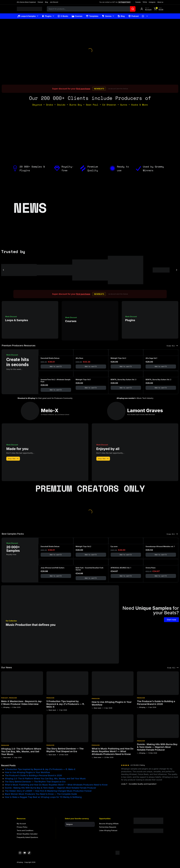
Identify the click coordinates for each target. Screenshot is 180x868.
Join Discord (54, 2)
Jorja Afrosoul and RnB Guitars (52, 568)
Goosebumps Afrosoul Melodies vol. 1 (160, 546)
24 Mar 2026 (64, 755)
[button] (158, 9)
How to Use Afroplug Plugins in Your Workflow (27, 772)
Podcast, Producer (9, 698)
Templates (92, 16)
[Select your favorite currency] (80, 824)
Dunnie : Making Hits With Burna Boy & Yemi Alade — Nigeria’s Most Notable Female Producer (157, 747)
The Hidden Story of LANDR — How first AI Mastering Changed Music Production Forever (48, 791)
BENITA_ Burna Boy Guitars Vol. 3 (123, 380)
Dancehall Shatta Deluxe (50, 358)
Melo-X (50, 410)
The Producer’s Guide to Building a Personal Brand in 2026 (156, 703)
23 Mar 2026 (109, 757)
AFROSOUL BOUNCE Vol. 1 (121, 568)
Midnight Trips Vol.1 (83, 380)
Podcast (40, 2)
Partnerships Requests (108, 827)
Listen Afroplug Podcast (108, 830)
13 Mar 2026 (153, 753)
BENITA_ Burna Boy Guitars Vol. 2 (158, 380)
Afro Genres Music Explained (26, 2)
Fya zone (114, 546)
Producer (50, 698)
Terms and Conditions (25, 830)
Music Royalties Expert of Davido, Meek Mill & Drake (141, 415)
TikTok (145, 2)
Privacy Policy (22, 827)
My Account (21, 824)
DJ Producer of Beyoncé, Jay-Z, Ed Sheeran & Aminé (55, 415)
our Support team (124, 2)
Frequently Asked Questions (27, 837)
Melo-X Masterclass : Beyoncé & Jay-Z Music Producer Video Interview (22, 703)
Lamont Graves (145, 410)
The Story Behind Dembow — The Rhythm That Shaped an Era (65, 750)
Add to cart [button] (56, 366)
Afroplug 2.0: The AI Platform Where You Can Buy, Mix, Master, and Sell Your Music (21, 751)
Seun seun (51, 710)
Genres (107, 16)
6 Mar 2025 (16, 707)
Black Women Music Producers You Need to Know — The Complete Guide (41, 794)
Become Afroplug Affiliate (109, 824)
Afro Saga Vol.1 (151, 358)
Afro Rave (79, 358)
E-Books (63, 16)
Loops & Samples (27, 16)
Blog (46, 2)
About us (160, 2)
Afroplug (5, 707)
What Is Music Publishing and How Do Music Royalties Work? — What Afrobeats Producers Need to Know (113, 751)
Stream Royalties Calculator (27, 834)
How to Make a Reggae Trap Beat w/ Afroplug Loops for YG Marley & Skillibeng (43, 797)
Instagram (152, 2)
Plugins (47, 16)
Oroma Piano (151, 568)
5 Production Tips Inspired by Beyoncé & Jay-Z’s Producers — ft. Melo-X (66, 704)
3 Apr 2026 (63, 710)
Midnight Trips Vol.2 (118, 358)
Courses (77, 16)
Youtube (138, 2)
